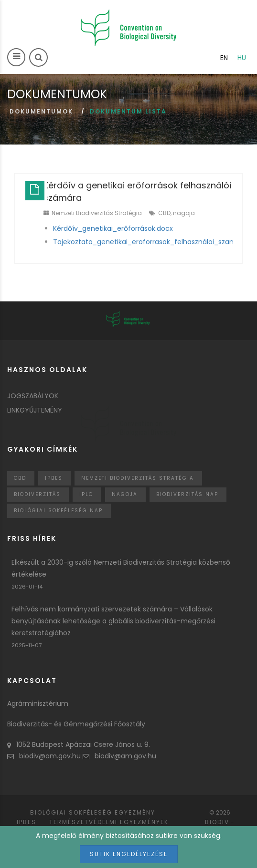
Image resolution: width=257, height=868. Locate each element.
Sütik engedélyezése (129, 854)
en (224, 58)
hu (242, 58)
